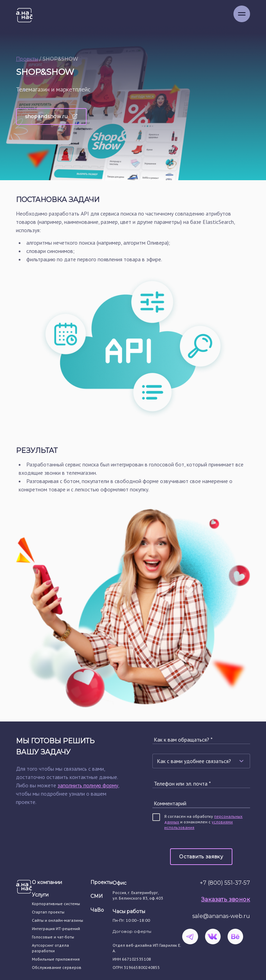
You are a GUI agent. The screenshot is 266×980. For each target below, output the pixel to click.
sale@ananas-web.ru (221, 916)
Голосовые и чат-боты (53, 937)
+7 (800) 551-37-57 (225, 883)
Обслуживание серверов (57, 967)
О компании (47, 882)
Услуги (40, 895)
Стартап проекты (48, 912)
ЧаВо (97, 910)
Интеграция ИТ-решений (56, 929)
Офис (119, 883)
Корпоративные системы (56, 904)
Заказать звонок (226, 899)
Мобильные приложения (56, 959)
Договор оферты (132, 931)
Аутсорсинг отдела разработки (50, 948)
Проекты (27, 59)
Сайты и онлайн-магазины (57, 920)
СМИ (97, 896)
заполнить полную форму (88, 785)
